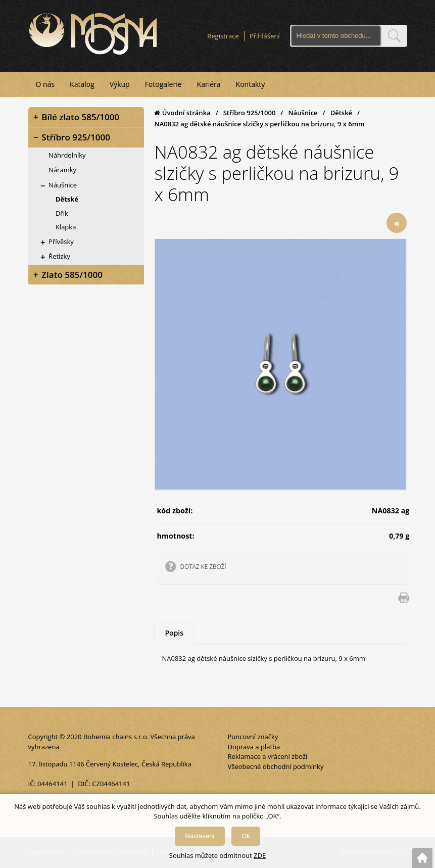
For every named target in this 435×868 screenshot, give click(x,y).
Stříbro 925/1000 (250, 113)
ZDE (260, 855)
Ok (246, 836)
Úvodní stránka (182, 113)
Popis (174, 633)
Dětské (341, 113)
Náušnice (303, 113)
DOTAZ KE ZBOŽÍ (203, 566)
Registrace (223, 36)
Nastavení (200, 836)
